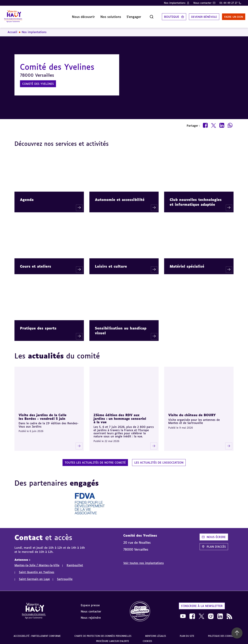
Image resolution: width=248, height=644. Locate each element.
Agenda (27, 197)
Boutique (164, 15)
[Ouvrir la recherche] (144, 15)
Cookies (147, 638)
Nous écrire (214, 534)
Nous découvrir (76, 15)
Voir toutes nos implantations (144, 560)
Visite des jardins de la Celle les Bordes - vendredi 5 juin (43, 414)
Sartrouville (65, 576)
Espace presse (90, 602)
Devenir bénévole (197, 15)
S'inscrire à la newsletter (202, 603)
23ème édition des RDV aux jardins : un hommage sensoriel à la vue (120, 416)
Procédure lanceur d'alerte (113, 638)
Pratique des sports (38, 325)
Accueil (12, 29)
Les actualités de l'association (159, 460)
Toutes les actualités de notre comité (95, 460)
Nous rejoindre (91, 615)
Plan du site (187, 633)
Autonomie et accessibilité (120, 197)
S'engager (126, 15)
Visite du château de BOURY (192, 412)
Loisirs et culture (111, 263)
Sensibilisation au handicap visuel (121, 328)
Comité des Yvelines (38, 81)
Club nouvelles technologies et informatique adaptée (196, 199)
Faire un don (229, 15)
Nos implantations (175, 3)
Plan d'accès (214, 544)
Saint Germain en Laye (34, 576)
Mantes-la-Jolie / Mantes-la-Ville (37, 562)
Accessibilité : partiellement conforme (37, 633)
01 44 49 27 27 (228, 3)
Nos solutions (103, 15)
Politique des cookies (221, 633)
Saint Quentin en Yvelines (37, 569)
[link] (140, 609)
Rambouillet (75, 562)
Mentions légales (156, 633)
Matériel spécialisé (187, 263)
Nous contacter (202, 3)
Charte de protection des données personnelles (103, 633)
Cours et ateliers (36, 263)
